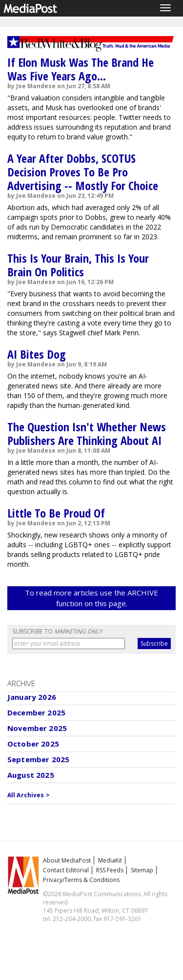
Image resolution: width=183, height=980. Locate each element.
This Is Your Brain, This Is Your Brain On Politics (78, 265)
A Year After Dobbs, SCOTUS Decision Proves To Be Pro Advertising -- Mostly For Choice (83, 172)
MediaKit (110, 860)
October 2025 (33, 744)
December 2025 (36, 712)
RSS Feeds (110, 870)
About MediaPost (67, 860)
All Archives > (29, 795)
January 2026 (32, 697)
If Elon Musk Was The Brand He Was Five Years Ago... (81, 69)
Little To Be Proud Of (56, 513)
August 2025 (31, 775)
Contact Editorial (66, 870)
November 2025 (37, 728)
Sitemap (142, 870)
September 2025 (38, 759)
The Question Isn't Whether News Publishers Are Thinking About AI (87, 433)
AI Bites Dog (37, 354)
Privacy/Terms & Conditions (81, 880)
